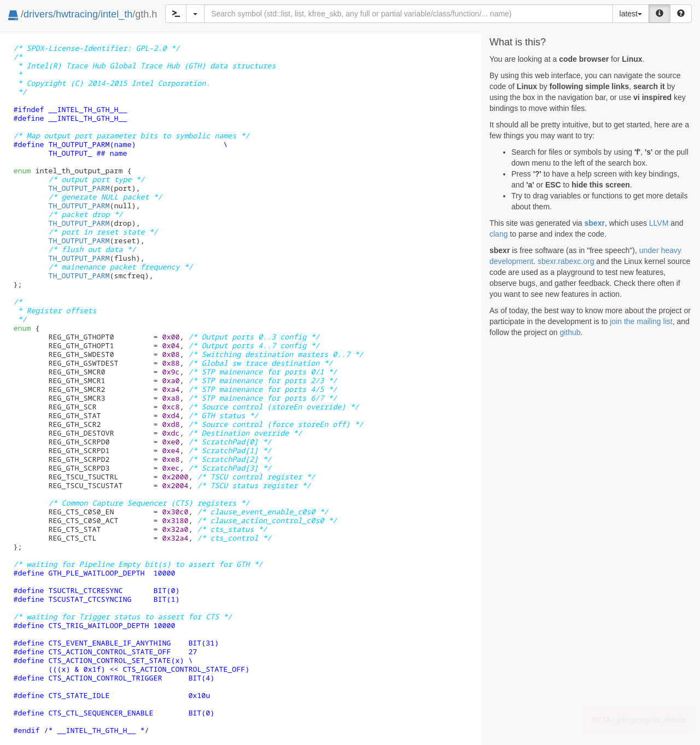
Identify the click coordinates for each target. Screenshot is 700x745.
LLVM (659, 223)
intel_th (116, 14)
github (570, 332)
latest (631, 14)
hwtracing (77, 14)
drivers (38, 14)
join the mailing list (641, 321)
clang (498, 234)
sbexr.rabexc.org (566, 261)
